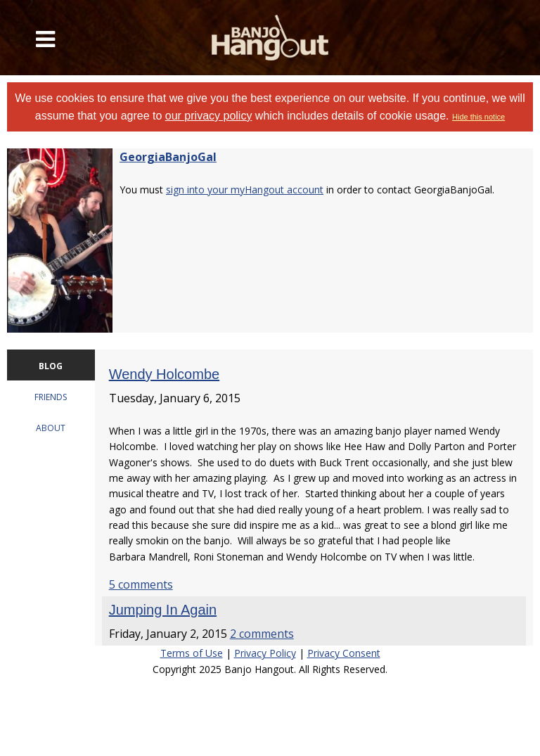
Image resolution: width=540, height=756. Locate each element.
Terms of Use (192, 653)
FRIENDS (51, 397)
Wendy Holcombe (164, 374)
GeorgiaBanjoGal (168, 157)
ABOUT (51, 428)
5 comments (141, 584)
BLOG (51, 366)
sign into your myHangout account (245, 190)
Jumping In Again (163, 610)
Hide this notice (478, 117)
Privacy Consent (344, 653)
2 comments (262, 634)
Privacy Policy (265, 653)
